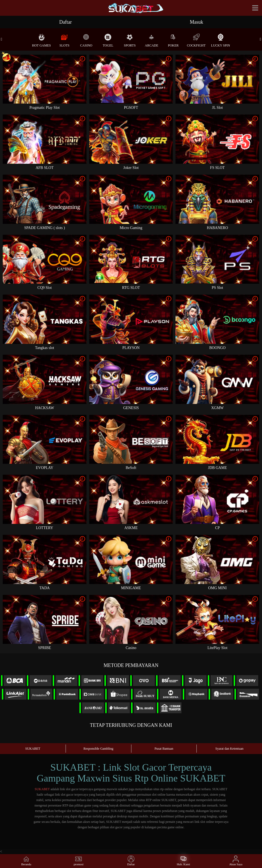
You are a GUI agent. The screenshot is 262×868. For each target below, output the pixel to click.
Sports (130, 41)
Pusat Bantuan (164, 749)
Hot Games (41, 41)
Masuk (197, 22)
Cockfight (196, 41)
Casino (86, 41)
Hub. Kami (184, 861)
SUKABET (33, 749)
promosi (79, 861)
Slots (65, 41)
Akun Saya (236, 861)
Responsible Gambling (98, 749)
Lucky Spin (221, 41)
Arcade (151, 41)
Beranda (26, 861)
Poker (173, 41)
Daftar (66, 22)
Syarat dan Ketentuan (229, 749)
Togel (108, 41)
